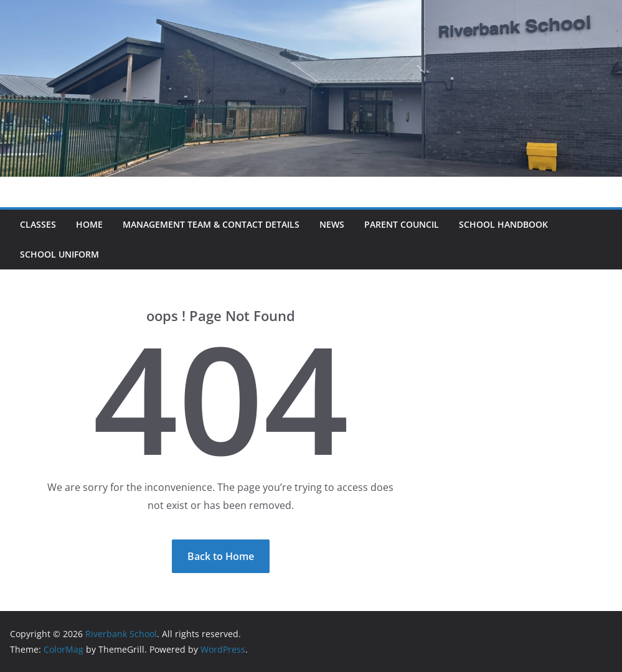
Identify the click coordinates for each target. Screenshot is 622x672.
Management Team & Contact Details (211, 224)
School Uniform (59, 254)
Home (89, 224)
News (332, 224)
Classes (38, 224)
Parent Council (402, 224)
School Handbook (503, 224)
